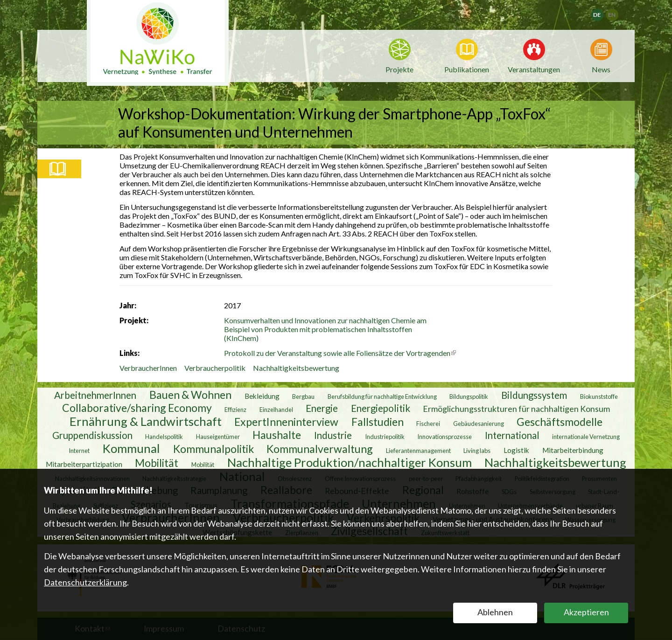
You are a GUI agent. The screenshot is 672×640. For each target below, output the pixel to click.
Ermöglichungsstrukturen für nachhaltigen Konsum (516, 408)
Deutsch (603, 12)
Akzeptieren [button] (586, 612)
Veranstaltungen (534, 69)
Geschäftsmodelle (560, 421)
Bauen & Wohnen (190, 394)
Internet (79, 450)
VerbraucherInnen (148, 368)
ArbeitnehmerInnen (95, 395)
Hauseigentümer (218, 436)
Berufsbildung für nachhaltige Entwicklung (382, 396)
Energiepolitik (381, 408)
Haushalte (277, 434)
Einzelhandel (276, 409)
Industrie (333, 435)
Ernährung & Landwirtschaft (146, 421)
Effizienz (235, 409)
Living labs (477, 450)
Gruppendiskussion (92, 435)
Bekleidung (262, 396)
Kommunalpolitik (213, 448)
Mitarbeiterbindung (573, 450)
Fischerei (428, 423)
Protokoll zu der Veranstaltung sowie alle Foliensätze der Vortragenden (340, 353)
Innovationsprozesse (444, 436)
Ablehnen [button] (495, 612)
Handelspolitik (164, 436)
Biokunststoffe (599, 396)
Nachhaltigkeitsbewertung (296, 368)
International (512, 435)
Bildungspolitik (469, 396)
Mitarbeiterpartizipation (84, 464)
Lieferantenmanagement (418, 450)
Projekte (399, 69)
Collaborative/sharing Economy (137, 407)
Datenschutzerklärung (85, 582)
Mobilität (157, 462)
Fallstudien (378, 421)
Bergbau (303, 396)
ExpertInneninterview (286, 421)
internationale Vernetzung (586, 436)
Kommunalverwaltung (320, 448)
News (601, 69)
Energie (322, 408)
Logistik (516, 450)
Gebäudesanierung (479, 423)
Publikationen (467, 69)
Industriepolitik (385, 436)
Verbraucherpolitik (215, 368)
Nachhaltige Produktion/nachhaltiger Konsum (350, 462)
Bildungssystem (534, 395)
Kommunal (131, 448)
